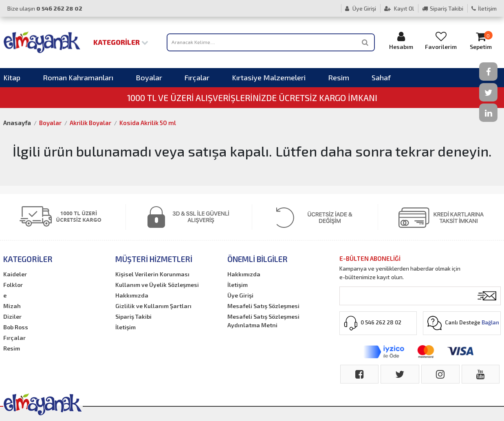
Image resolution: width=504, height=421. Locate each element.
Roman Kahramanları (78, 77)
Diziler (12, 316)
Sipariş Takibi (443, 8)
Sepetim (481, 41)
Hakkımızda (132, 295)
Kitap (12, 77)
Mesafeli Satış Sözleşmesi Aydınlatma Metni (263, 321)
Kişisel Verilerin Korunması (152, 274)
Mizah (12, 306)
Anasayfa (17, 123)
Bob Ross (16, 327)
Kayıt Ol (399, 8)
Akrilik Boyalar (90, 123)
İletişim (484, 8)
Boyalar (149, 77)
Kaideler (15, 274)
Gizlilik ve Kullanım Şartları (153, 306)
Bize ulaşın (45, 8)
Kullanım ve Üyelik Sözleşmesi (157, 285)
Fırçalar (197, 77)
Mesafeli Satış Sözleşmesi (263, 306)
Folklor (13, 285)
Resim (339, 77)
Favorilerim (441, 41)
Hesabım (401, 41)
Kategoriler (121, 42)
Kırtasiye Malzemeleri (269, 77)
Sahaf (381, 77)
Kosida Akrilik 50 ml (148, 123)
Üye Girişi (361, 8)
